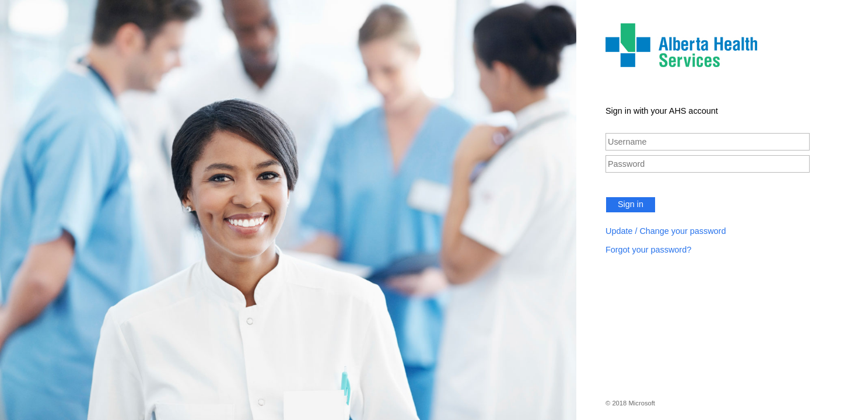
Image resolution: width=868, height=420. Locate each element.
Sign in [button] (631, 204)
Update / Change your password (666, 231)
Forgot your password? (648, 250)
